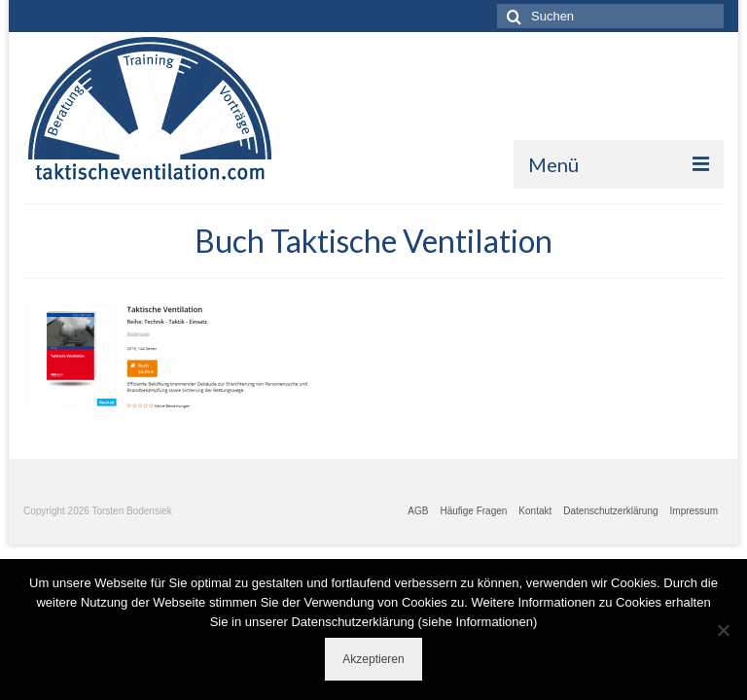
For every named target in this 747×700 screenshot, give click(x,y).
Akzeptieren (373, 659)
